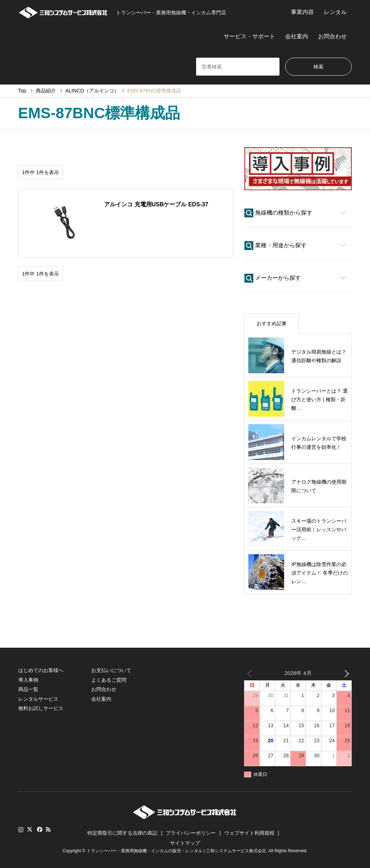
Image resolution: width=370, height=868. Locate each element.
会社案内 (297, 36)
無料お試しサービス (41, 708)
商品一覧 (28, 689)
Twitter (30, 829)
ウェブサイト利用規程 (249, 833)
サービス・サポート (249, 36)
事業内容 (302, 12)
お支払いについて (111, 670)
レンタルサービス (38, 699)
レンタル (335, 12)
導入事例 (28, 680)
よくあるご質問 (109, 680)
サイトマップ (185, 843)
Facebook (39, 829)
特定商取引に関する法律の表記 (122, 833)
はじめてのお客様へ (41, 670)
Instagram (21, 829)
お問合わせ (332, 36)
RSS (48, 829)
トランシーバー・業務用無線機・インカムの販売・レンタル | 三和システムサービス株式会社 (176, 851)
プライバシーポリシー (191, 833)
